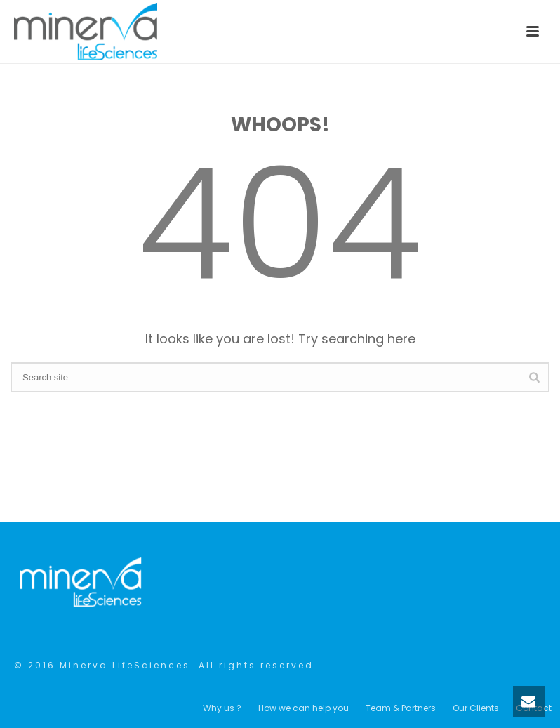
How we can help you (304, 708)
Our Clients (476, 708)
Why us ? (222, 708)
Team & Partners (401, 708)
